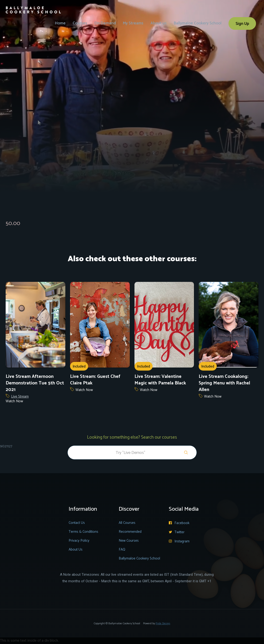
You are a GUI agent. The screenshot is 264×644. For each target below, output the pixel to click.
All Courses (127, 523)
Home (60, 23)
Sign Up (242, 24)
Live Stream (20, 397)
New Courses (129, 541)
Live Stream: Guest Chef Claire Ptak (95, 380)
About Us (76, 550)
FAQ (122, 550)
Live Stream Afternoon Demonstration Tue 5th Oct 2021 (35, 383)
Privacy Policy (79, 541)
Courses (80, 23)
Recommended (130, 532)
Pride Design (163, 623)
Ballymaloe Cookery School (198, 23)
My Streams (133, 23)
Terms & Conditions (83, 532)
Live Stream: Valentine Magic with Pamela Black (160, 380)
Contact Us (77, 523)
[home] (33, 7)
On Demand (105, 23)
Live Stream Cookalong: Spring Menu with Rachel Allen (224, 383)
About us (159, 23)
